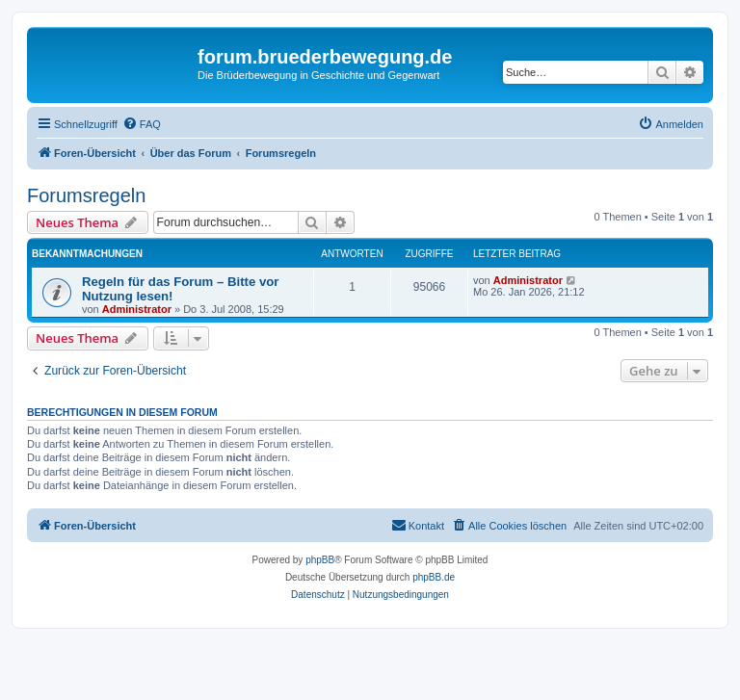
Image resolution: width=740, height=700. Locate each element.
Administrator (137, 309)
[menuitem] (142, 124)
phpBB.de (434, 577)
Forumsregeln (86, 195)
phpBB (320, 560)
